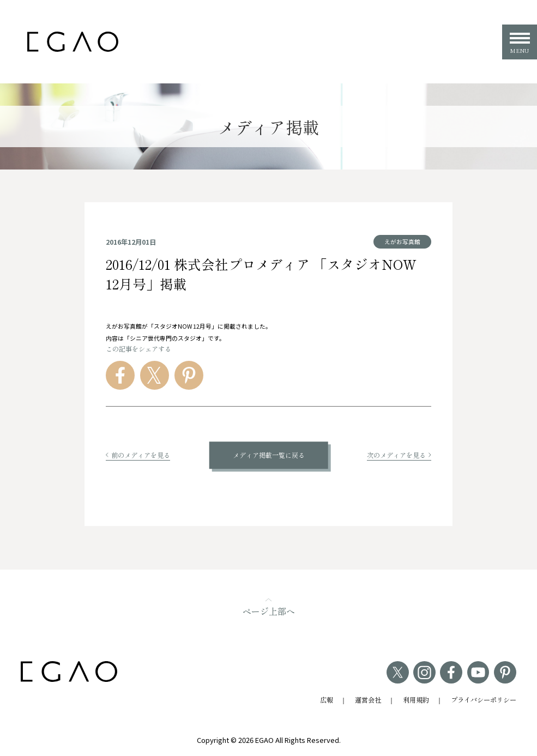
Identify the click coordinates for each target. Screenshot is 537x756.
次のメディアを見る (399, 455)
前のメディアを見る (138, 455)
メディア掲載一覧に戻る (269, 455)
